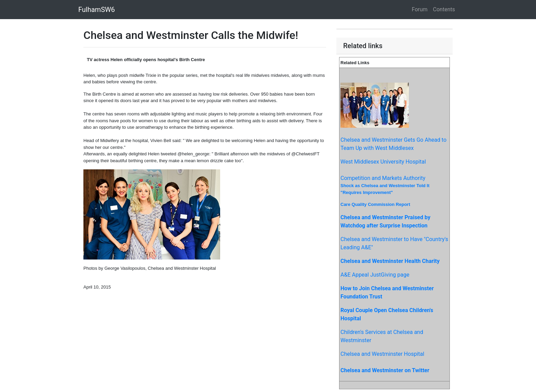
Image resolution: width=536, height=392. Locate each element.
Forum (420, 9)
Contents (444, 9)
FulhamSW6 (97, 10)
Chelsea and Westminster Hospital (382, 354)
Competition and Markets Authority (383, 178)
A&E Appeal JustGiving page (375, 275)
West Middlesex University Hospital (383, 162)
